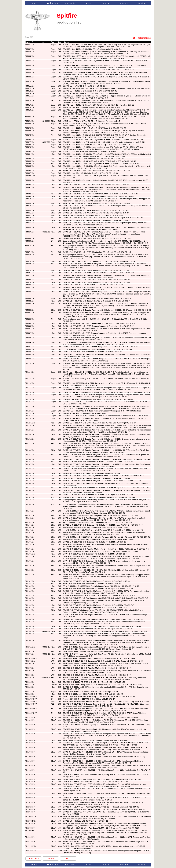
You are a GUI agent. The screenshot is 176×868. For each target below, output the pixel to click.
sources (124, 3)
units (106, 3)
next (68, 858)
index (51, 858)
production (52, 3)
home (34, 3)
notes (88, 3)
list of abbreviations (141, 38)
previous (34, 858)
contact (142, 3)
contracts (70, 3)
